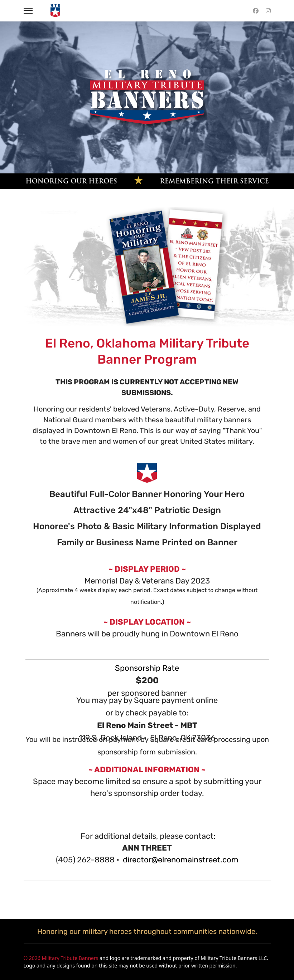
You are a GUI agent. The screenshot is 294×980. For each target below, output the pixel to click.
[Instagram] (268, 11)
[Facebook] (256, 11)
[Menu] (28, 11)
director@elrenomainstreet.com (181, 860)
